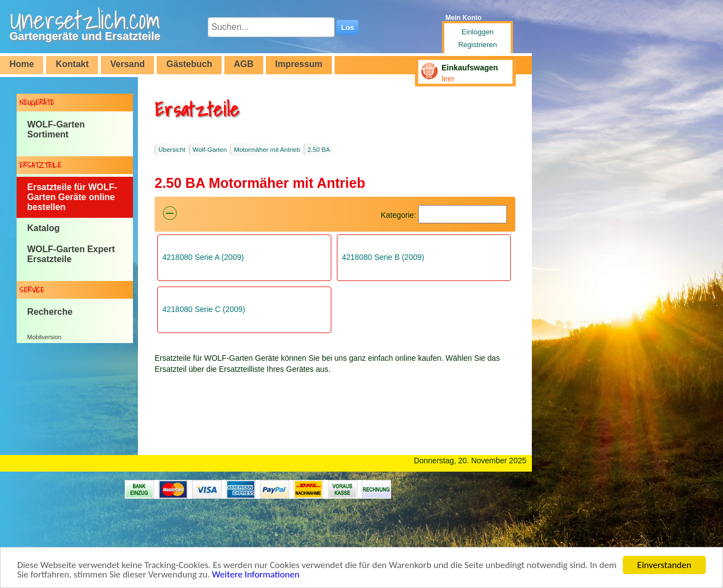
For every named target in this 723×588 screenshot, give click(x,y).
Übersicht (172, 150)
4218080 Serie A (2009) (203, 257)
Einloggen (478, 32)
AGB (244, 64)
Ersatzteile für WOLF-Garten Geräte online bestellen (72, 197)
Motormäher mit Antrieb (267, 150)
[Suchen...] (271, 27)
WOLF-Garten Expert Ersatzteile (71, 254)
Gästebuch (189, 64)
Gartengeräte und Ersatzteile (85, 36)
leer (448, 79)
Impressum (299, 64)
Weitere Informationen (256, 575)
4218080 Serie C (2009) (204, 309)
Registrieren (478, 45)
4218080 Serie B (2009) (383, 257)
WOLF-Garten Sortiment (56, 129)
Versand (127, 64)
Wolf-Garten (210, 150)
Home (22, 64)
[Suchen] (463, 214)
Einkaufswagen (470, 68)
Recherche (50, 312)
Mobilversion (44, 337)
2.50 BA (319, 150)
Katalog (43, 228)
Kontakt (72, 64)
